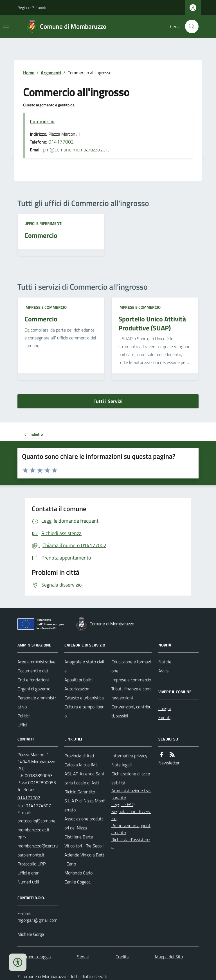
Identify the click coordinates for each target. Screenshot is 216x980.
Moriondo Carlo (78, 873)
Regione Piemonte (32, 7)
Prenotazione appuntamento (131, 829)
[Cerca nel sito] (190, 26)
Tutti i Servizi (108, 401)
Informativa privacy (129, 756)
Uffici (22, 725)
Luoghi (165, 708)
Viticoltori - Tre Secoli (84, 846)
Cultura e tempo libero (84, 711)
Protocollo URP (31, 864)
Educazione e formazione (131, 666)
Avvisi (164, 671)
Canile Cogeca (77, 882)
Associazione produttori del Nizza (84, 823)
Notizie (165, 662)
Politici (23, 716)
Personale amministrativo (37, 702)
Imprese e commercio (46, 307)
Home (29, 73)
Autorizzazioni (77, 689)
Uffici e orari (28, 873)
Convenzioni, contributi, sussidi (131, 711)
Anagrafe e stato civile (84, 666)
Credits (122, 957)
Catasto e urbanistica (84, 698)
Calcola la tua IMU (81, 765)
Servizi (83, 957)
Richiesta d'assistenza (131, 843)
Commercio (42, 121)
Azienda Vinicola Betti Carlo (84, 859)
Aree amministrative (36, 662)
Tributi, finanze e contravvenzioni (131, 693)
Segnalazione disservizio (131, 815)
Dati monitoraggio (34, 957)
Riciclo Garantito (80, 792)
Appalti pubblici (78, 680)
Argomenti (51, 73)
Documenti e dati (33, 671)
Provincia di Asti (79, 756)
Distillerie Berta (79, 837)
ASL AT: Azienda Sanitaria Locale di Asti (84, 778)
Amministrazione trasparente (131, 794)
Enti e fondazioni (33, 680)
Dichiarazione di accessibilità (131, 778)
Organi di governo (34, 689)
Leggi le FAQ (123, 804)
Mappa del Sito (169, 957)
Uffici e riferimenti (43, 223)
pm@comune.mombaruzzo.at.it (76, 150)
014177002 (61, 142)
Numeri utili (28, 882)
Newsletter (169, 763)
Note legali (121, 765)
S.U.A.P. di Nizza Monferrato (85, 805)
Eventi (164, 717)
